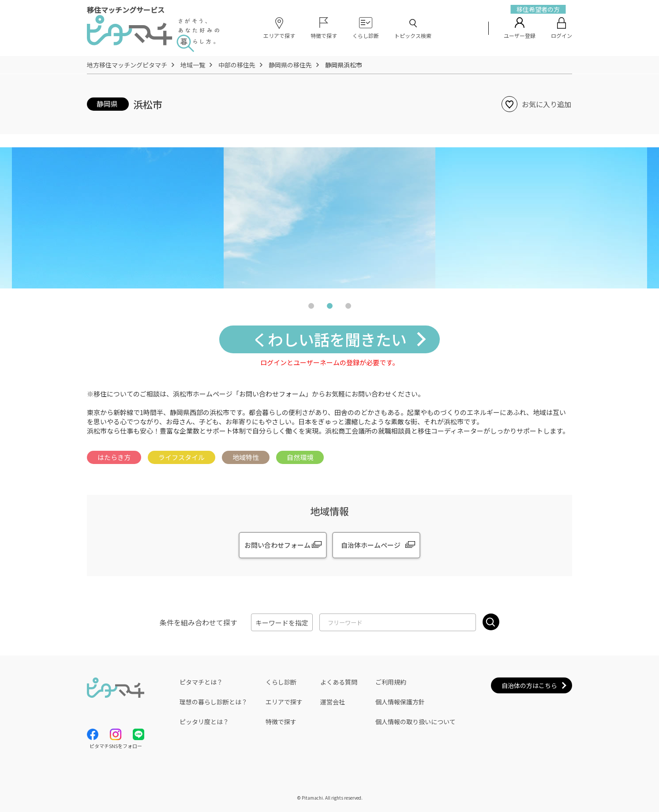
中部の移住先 (237, 65)
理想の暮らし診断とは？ (213, 702)
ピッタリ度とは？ (204, 722)
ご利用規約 (391, 682)
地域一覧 (193, 65)
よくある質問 (339, 682)
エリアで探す (284, 702)
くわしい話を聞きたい (329, 339)
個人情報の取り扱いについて (416, 722)
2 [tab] (329, 308)
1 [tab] (311, 308)
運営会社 (333, 702)
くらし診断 (281, 682)
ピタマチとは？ (201, 682)
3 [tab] (348, 308)
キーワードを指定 (282, 623)
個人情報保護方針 (400, 702)
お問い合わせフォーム (277, 545)
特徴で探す (281, 722)
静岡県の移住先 (290, 65)
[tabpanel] (329, 218)
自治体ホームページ (371, 545)
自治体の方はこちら (529, 685)
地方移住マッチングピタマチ (127, 65)
